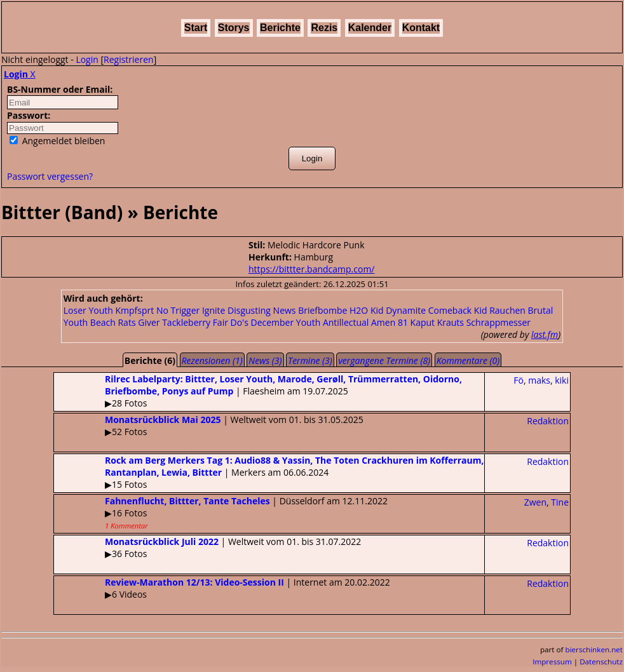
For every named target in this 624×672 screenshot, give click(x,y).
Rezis (324, 28)
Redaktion (548, 421)
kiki (562, 380)
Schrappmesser (499, 322)
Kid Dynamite (398, 310)
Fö (519, 380)
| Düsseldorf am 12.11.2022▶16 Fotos (221, 513)
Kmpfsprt (134, 310)
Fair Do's (231, 322)
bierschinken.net (594, 649)
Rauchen (507, 310)
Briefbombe (322, 310)
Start (196, 28)
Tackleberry (186, 322)
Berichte (280, 28)
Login (87, 59)
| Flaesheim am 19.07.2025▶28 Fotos (258, 391)
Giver (149, 322)
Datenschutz (601, 662)
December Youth (285, 322)
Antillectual (346, 322)
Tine (560, 502)
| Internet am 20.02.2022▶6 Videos (222, 588)
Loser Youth (88, 310)
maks (539, 380)
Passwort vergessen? (50, 176)
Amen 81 (390, 322)
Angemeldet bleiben (57, 141)
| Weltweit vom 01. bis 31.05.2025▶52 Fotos (209, 426)
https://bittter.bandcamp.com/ (312, 269)
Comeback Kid (458, 310)
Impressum (552, 662)
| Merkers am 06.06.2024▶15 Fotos (269, 472)
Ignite (214, 310)
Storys (234, 28)
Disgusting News (262, 310)
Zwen (535, 502)
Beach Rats (113, 322)
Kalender (370, 28)
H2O (359, 310)
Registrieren (129, 59)
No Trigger (178, 310)
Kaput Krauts (437, 322)
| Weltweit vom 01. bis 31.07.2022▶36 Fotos (207, 548)
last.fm (545, 334)
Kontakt (421, 28)
